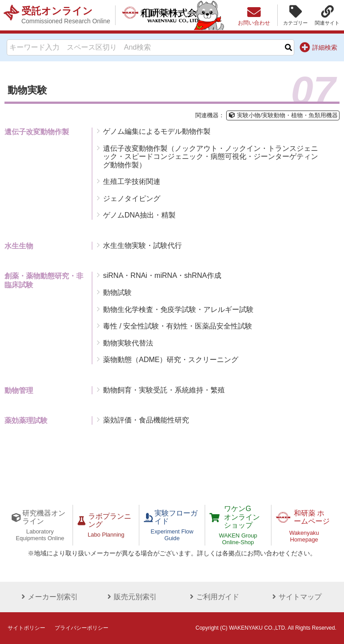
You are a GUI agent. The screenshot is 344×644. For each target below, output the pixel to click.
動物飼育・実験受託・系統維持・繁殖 (164, 390)
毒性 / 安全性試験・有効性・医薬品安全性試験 (178, 326)
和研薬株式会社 (164, 15)
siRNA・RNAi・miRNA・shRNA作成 (162, 275)
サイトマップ (296, 597)
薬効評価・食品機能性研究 (146, 420)
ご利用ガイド (213, 597)
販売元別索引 (131, 597)
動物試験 (117, 292)
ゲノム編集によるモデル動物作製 (157, 131)
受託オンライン (66, 15)
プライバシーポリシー (82, 628)
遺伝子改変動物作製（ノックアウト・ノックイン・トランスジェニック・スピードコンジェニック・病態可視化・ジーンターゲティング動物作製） (211, 157)
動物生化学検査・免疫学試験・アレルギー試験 (178, 309)
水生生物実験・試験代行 (142, 245)
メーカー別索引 (48, 597)
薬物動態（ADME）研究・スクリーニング (171, 360)
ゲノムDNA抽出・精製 (139, 215)
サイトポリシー (26, 628)
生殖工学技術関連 (132, 181)
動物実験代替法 (128, 343)
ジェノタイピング (132, 198)
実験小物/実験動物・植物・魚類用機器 (283, 115)
